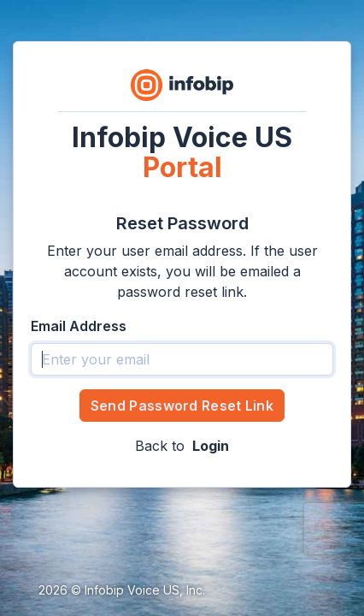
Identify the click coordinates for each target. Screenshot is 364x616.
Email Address (79, 326)
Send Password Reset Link (182, 406)
